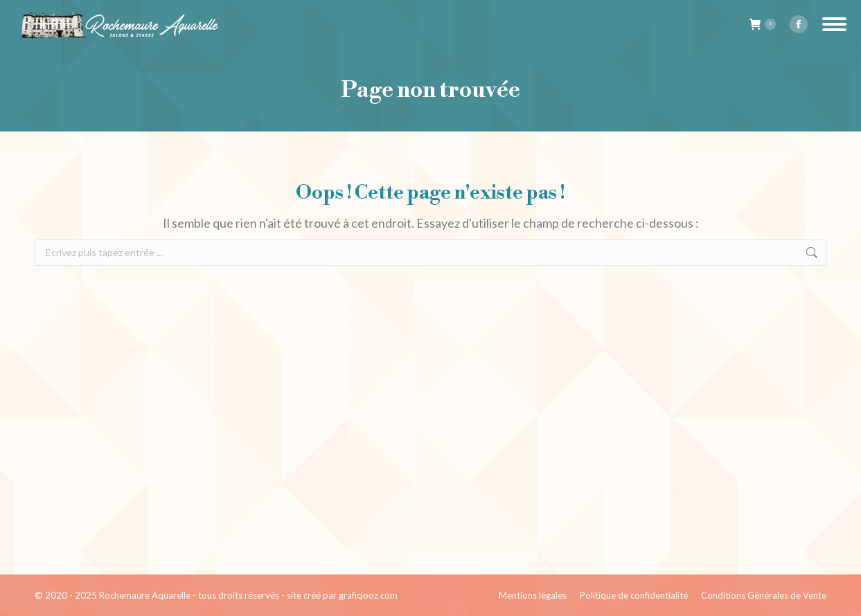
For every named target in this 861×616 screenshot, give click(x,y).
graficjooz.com (368, 595)
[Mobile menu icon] (834, 24)
